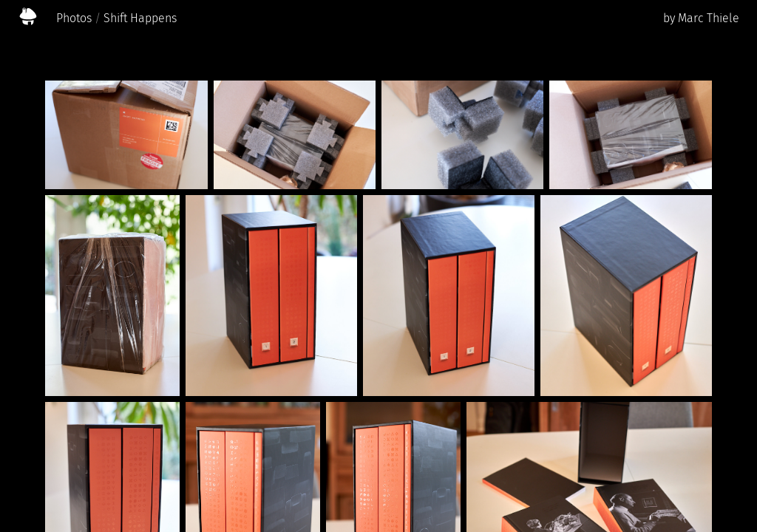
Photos (74, 18)
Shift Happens (140, 18)
